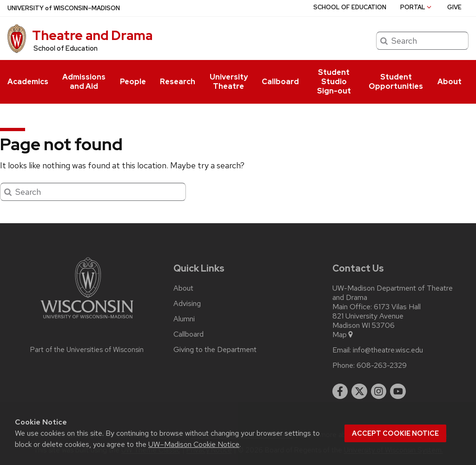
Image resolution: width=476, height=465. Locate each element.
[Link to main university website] (87, 320)
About (450, 82)
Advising (187, 304)
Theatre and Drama (92, 35)
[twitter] (359, 392)
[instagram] (379, 392)
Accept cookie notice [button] (395, 433)
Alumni (184, 319)
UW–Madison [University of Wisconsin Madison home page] (64, 8)
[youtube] (398, 392)
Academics (28, 82)
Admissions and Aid (84, 82)
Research (178, 82)
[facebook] (340, 392)
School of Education (66, 48)
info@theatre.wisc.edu (388, 350)
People (133, 82)
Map (343, 335)
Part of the (87, 350)
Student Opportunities (396, 82)
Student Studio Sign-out (334, 82)
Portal (416, 7)
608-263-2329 (382, 365)
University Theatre (229, 82)
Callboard (280, 82)
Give (454, 7)
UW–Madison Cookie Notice (194, 444)
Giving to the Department (215, 350)
